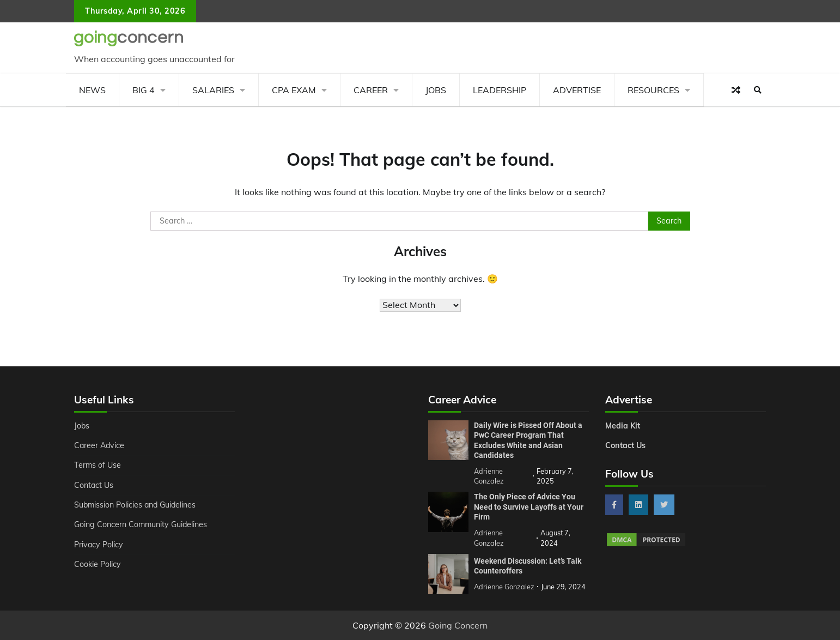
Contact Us (94, 485)
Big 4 (144, 90)
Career (371, 90)
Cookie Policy (98, 564)
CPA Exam (294, 90)
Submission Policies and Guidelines (136, 505)
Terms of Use (98, 465)
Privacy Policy (99, 545)
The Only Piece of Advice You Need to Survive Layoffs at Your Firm (529, 507)
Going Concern (458, 625)
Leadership (500, 90)
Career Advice (100, 445)
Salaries (213, 90)
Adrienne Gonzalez (504, 587)
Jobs (436, 90)
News (92, 90)
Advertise (577, 90)
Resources (653, 90)
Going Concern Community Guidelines (141, 524)
